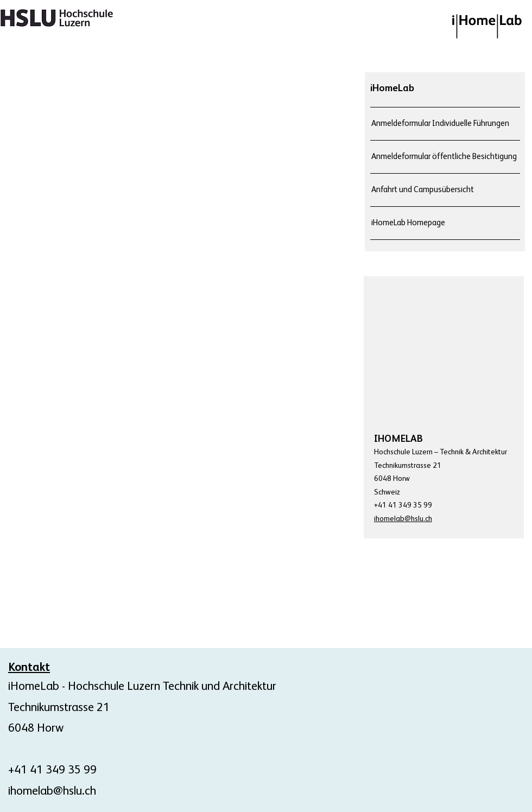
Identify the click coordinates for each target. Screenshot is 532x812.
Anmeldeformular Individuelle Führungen (440, 123)
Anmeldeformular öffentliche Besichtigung (444, 157)
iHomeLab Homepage (408, 223)
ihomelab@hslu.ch (52, 791)
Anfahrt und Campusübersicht (423, 190)
